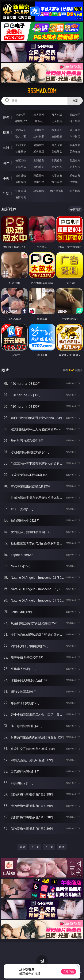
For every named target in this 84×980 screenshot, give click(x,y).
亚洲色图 (39, 160)
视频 (6, 133)
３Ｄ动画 (75, 130)
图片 (6, 163)
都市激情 (21, 175)
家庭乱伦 (39, 175)
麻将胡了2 (21, 121)
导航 (6, 193)
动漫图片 (75, 160)
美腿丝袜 (21, 167)
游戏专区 (75, 115)
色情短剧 (21, 197)
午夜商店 (21, 191)
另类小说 (39, 182)
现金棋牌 (57, 121)
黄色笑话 (57, 182)
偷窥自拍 (21, 160)
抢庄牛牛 (75, 121)
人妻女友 (57, 175)
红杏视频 (75, 191)
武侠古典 (75, 175)
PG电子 (21, 115)
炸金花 (39, 121)
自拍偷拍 (39, 130)
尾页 (62, 847)
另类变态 (75, 151)
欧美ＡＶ (57, 130)
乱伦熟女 (57, 151)
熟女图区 (57, 167)
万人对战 (57, 115)
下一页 (49, 847)
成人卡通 (57, 145)
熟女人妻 (21, 136)
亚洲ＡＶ (21, 130)
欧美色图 (57, 160)
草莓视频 (39, 191)
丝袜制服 (39, 136)
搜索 (75, 101)
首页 (22, 847)
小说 (6, 178)
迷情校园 (21, 182)
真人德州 (39, 115)
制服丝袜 (21, 151)
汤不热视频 (57, 191)
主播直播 (57, 136)
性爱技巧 (75, 182)
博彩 (6, 117)
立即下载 (69, 972)
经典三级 (39, 151)
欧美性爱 (75, 145)
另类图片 (75, 167)
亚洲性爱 (21, 145)
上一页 (35, 847)
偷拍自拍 (39, 145)
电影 (6, 148)
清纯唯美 (39, 167)
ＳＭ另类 (75, 136)
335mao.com (42, 91)
